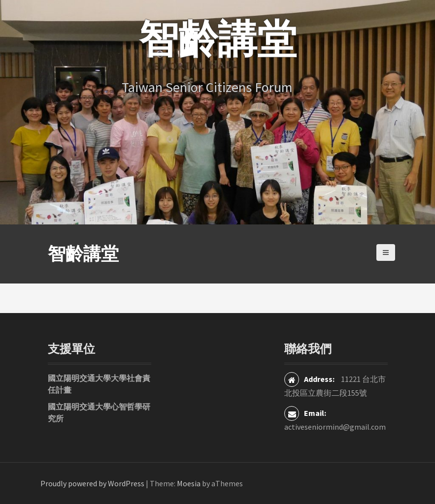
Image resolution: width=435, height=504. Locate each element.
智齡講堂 (83, 254)
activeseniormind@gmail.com (335, 427)
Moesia (189, 483)
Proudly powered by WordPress (92, 483)
